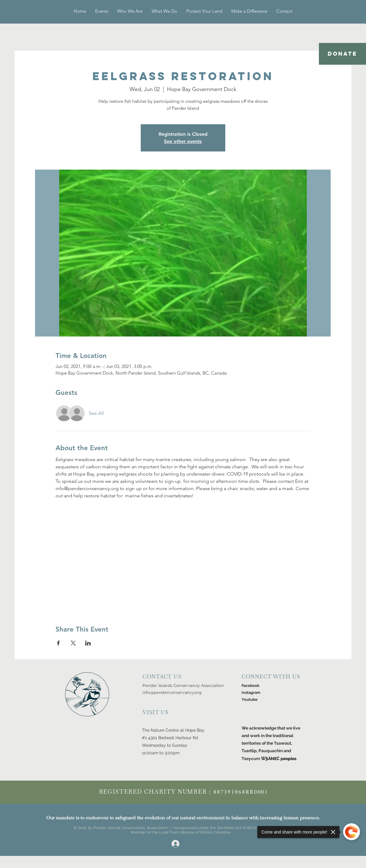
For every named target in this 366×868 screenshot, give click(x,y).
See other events (183, 141)
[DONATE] (342, 54)
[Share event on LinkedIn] (88, 643)
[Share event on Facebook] (58, 643)
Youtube (250, 699)
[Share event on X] (73, 643)
